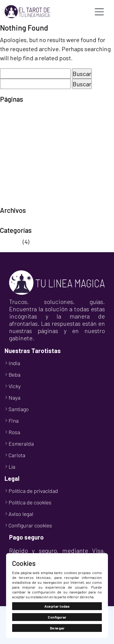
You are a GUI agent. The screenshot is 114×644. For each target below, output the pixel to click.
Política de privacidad (29, 165)
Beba (14, 375)
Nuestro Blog (17, 147)
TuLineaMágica (20, 202)
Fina (14, 421)
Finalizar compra (22, 129)
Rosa (14, 432)
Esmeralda (21, 444)
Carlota (17, 455)
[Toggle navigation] (99, 12)
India (14, 363)
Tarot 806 (13, 174)
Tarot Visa (13, 183)
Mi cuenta (13, 138)
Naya (14, 398)
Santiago (19, 409)
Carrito (9, 120)
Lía (12, 467)
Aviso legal (14, 111)
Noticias (11, 242)
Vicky (15, 386)
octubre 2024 (18, 222)
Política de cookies (25, 156)
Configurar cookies (30, 525)
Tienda (9, 193)
